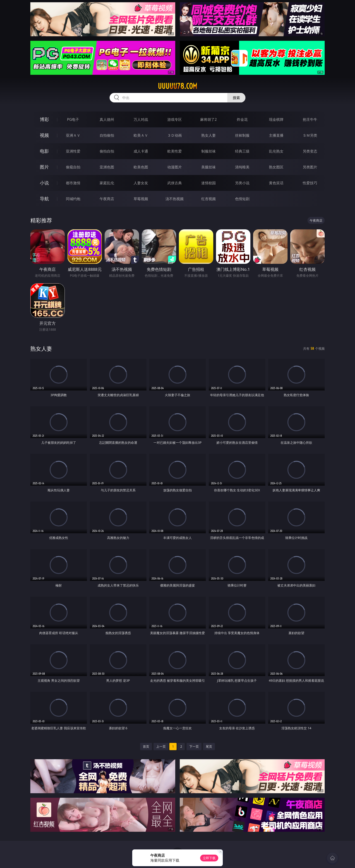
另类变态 (310, 151)
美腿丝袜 (209, 167)
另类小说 (242, 183)
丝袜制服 (242, 135)
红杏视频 (209, 199)
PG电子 (73, 119)
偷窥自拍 (73, 167)
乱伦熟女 (276, 151)
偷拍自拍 (107, 151)
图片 (44, 167)
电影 (44, 151)
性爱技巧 (310, 183)
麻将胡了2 (208, 119)
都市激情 (73, 183)
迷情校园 (209, 183)
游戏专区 (175, 119)
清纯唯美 (242, 167)
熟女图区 (276, 167)
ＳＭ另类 (310, 135)
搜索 (236, 98)
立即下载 (209, 858)
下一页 (194, 746)
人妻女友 (141, 183)
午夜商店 (107, 199)
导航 (44, 199)
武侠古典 (175, 183)
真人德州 (107, 119)
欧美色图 (141, 167)
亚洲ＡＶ (73, 135)
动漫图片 (175, 167)
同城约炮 (73, 199)
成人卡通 (141, 151)
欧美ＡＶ (141, 135)
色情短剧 (242, 199)
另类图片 (310, 167)
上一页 (161, 746)
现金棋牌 (276, 119)
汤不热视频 (175, 199)
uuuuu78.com (177, 86)
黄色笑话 (276, 183)
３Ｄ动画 (175, 135)
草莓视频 (141, 199)
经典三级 (242, 151)
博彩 (44, 119)
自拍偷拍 (107, 135)
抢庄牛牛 (310, 119)
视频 (44, 135)
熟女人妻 (209, 135)
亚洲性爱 (73, 151)
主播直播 (276, 135)
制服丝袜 (209, 151)
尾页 (209, 746)
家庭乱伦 (107, 183)
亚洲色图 (107, 167)
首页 (146, 746)
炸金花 (242, 119)
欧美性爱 (175, 151)
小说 (44, 183)
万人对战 (141, 119)
